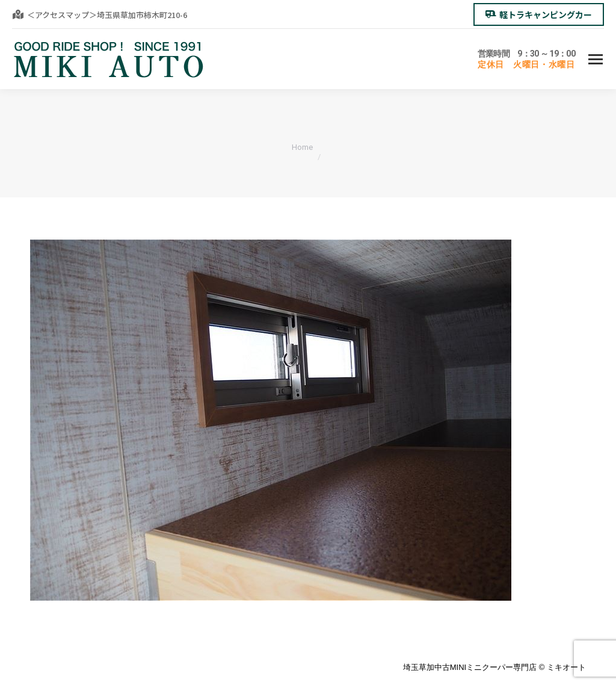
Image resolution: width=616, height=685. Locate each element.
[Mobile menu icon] (596, 59)
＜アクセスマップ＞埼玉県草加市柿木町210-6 (100, 15)
